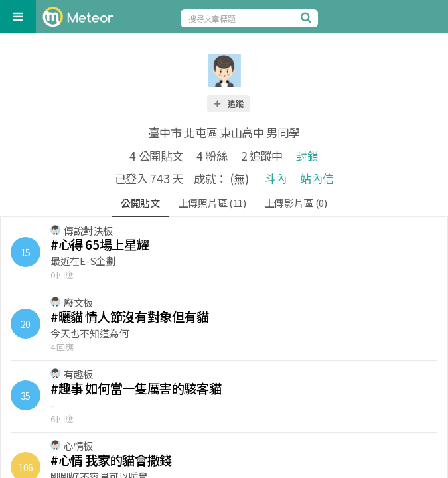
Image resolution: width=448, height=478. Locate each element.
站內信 (317, 178)
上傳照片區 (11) (212, 203)
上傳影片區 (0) (296, 203)
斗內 (276, 178)
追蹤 (228, 103)
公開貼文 (140, 203)
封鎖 (307, 156)
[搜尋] (308, 17)
